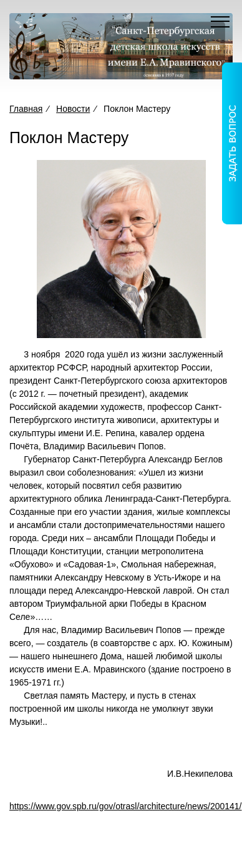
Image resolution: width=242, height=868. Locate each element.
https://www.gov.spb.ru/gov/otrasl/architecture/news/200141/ (126, 806)
